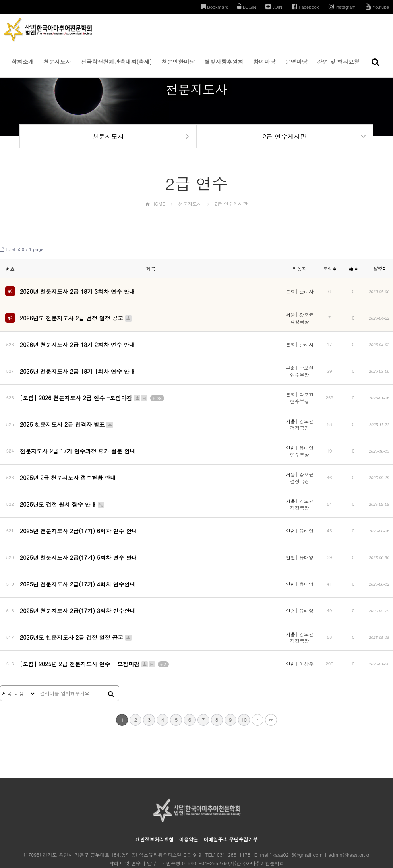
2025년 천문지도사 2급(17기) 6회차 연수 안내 (78, 517)
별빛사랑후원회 (224, 68)
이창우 (306, 624)
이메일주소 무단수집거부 (231, 796)
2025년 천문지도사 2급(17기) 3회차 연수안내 (78, 578)
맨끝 (271, 677)
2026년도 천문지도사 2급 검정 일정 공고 (76, 319)
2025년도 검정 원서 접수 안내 (62, 494)
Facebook (305, 7)
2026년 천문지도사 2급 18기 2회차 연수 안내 (77, 342)
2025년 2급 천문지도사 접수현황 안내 (68, 468)
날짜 (379, 274)
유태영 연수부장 (302, 442)
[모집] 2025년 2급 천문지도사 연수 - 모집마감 (94, 624)
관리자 (306, 295)
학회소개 (23, 68)
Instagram (342, 7)
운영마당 (296, 68)
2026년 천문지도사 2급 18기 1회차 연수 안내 (77, 365)
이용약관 (188, 796)
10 (244, 676)
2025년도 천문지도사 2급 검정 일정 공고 (76, 601)
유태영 (306, 517)
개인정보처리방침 (154, 796)
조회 (329, 274)
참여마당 (264, 68)
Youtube (377, 7)
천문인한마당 (178, 68)
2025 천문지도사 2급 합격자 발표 (67, 417)
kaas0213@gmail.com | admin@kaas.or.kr (321, 811)
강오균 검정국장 (302, 319)
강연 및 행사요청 (338, 68)
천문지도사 (57, 68)
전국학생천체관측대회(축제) (116, 68)
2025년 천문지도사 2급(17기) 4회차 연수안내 (78, 557)
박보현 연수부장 (302, 365)
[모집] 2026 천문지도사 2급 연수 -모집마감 (92, 391)
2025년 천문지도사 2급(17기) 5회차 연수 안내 (78, 537)
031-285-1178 (234, 811)
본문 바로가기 (0, 0)
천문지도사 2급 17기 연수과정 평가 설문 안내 (78, 442)
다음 (257, 677)
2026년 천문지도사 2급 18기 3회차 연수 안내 (77, 295)
